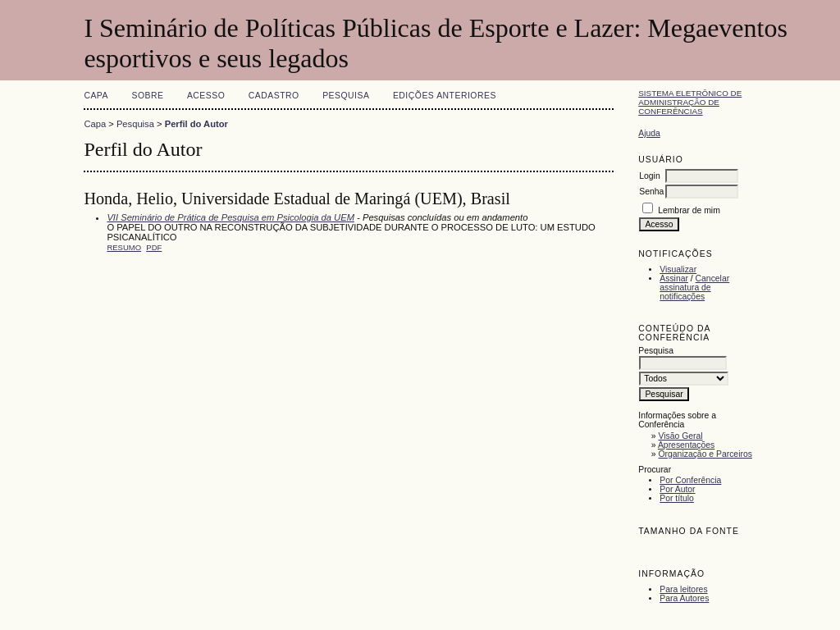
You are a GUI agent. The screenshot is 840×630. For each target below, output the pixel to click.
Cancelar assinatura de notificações (694, 288)
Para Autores (684, 598)
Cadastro (274, 96)
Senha (651, 192)
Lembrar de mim (689, 210)
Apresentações (686, 445)
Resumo (124, 247)
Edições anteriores (445, 96)
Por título (677, 498)
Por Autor (677, 489)
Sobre (147, 96)
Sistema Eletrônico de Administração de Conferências (690, 102)
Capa (96, 96)
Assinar (674, 278)
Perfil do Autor (196, 124)
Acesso (206, 96)
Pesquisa (346, 96)
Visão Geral (681, 436)
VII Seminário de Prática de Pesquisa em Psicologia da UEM (231, 217)
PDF (154, 247)
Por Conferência (690, 480)
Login (649, 176)
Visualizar (678, 269)
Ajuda (649, 133)
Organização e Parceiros (705, 454)
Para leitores (683, 589)
